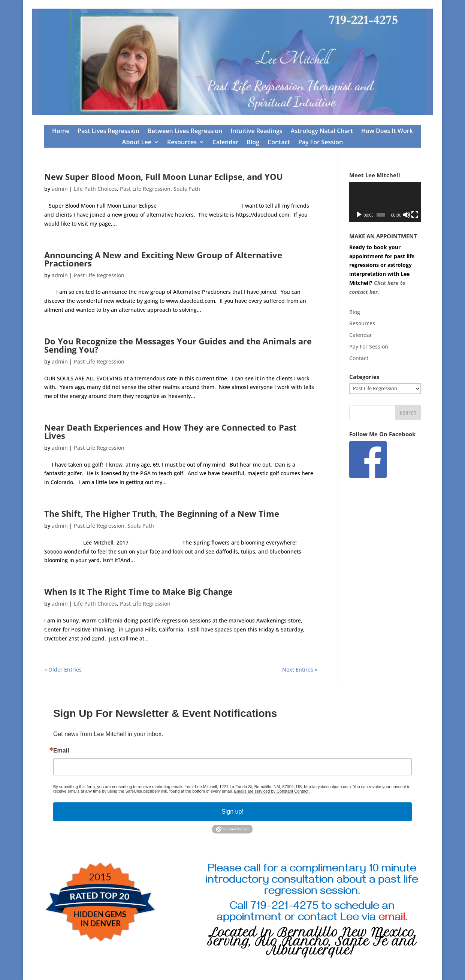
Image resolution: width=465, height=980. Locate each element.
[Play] (359, 215)
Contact (279, 143)
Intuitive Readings (256, 132)
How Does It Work (387, 132)
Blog (253, 143)
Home (61, 132)
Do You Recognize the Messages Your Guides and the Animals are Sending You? (178, 345)
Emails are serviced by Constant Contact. (272, 791)
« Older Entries (63, 670)
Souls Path (187, 189)
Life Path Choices (95, 189)
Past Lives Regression (108, 132)
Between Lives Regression (185, 132)
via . (384, 919)
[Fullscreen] (415, 215)
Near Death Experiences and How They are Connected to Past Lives (170, 431)
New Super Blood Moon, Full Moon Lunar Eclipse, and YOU (164, 177)
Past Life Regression (145, 189)
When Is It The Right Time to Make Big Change (138, 591)
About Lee (137, 143)
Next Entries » (300, 670)
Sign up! (232, 812)
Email (61, 751)
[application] (385, 202)
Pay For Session (321, 143)
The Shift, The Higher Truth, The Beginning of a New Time (162, 513)
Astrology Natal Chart (322, 132)
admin (60, 189)
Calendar (225, 143)
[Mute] (407, 215)
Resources (182, 143)
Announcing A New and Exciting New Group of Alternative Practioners (163, 259)
